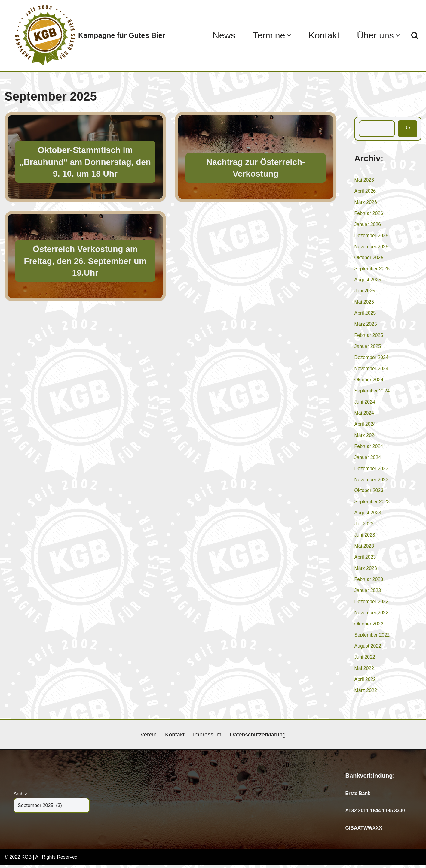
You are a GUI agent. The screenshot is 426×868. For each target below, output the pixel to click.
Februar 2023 (369, 582)
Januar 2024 (368, 459)
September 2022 (372, 638)
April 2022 (365, 683)
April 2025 (365, 314)
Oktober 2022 (369, 627)
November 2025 (372, 247)
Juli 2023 (364, 526)
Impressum (207, 738)
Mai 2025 (364, 303)
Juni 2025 (365, 292)
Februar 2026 (369, 214)
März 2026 (366, 203)
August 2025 (368, 281)
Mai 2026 (364, 180)
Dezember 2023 (372, 471)
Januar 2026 (368, 225)
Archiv (20, 797)
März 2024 (366, 437)
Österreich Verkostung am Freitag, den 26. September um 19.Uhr (85, 261)
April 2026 (365, 191)
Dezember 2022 (372, 605)
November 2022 (372, 616)
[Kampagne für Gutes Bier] (90, 35)
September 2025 (372, 269)
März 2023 (366, 571)
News (223, 35)
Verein (148, 738)
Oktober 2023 (369, 493)
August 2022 (368, 649)
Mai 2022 (364, 671)
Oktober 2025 (369, 258)
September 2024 (372, 392)
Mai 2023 (364, 549)
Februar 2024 (369, 448)
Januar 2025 (368, 348)
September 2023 (372, 504)
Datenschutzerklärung (258, 738)
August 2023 (368, 515)
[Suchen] (415, 36)
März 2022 (366, 694)
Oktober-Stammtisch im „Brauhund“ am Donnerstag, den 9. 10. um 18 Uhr (85, 162)
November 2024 (372, 370)
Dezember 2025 (372, 236)
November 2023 (372, 482)
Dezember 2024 (372, 359)
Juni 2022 (365, 660)
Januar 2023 (368, 593)
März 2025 (366, 325)
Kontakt (324, 35)
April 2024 (365, 426)
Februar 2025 (369, 336)
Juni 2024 (365, 404)
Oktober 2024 (369, 381)
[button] (288, 35)
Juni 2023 (365, 538)
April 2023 (365, 560)
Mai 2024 (364, 415)
